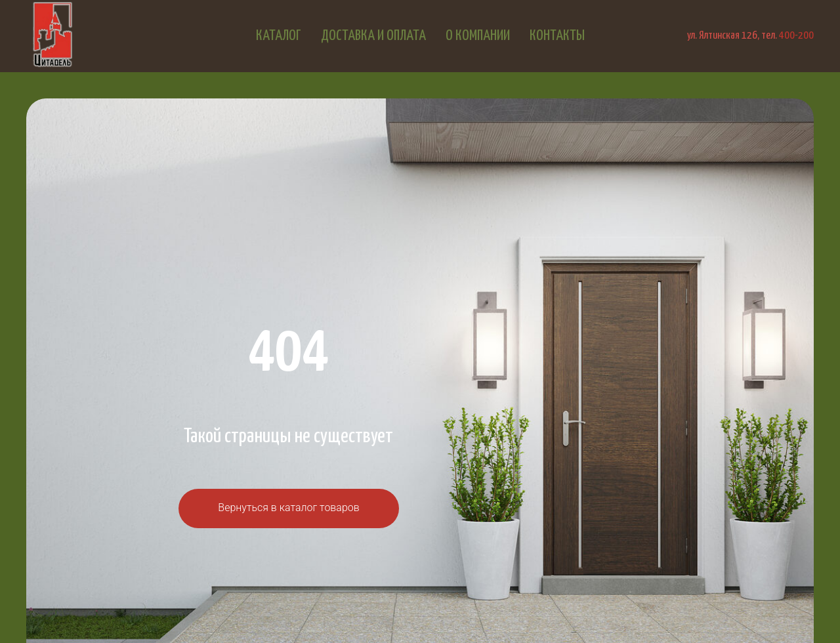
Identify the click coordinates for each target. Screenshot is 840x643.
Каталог (279, 36)
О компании (478, 36)
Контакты (557, 36)
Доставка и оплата (373, 36)
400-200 (796, 36)
